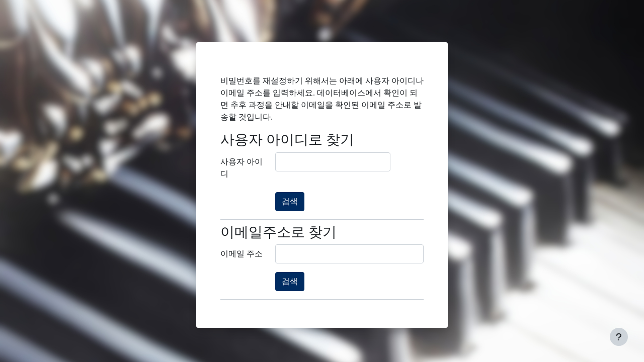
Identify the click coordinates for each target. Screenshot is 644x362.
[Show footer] (619, 337)
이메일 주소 (242, 254)
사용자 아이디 (242, 168)
